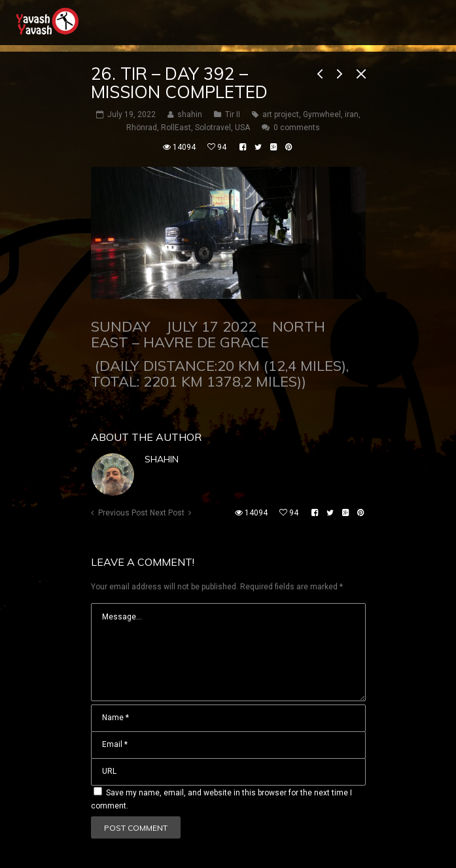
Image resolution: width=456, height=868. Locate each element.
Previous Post (123, 513)
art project (281, 114)
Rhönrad (142, 128)
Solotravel (213, 128)
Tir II (233, 114)
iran (352, 114)
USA (242, 128)
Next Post (167, 513)
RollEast (176, 128)
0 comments (297, 128)
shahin (162, 459)
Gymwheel (322, 114)
